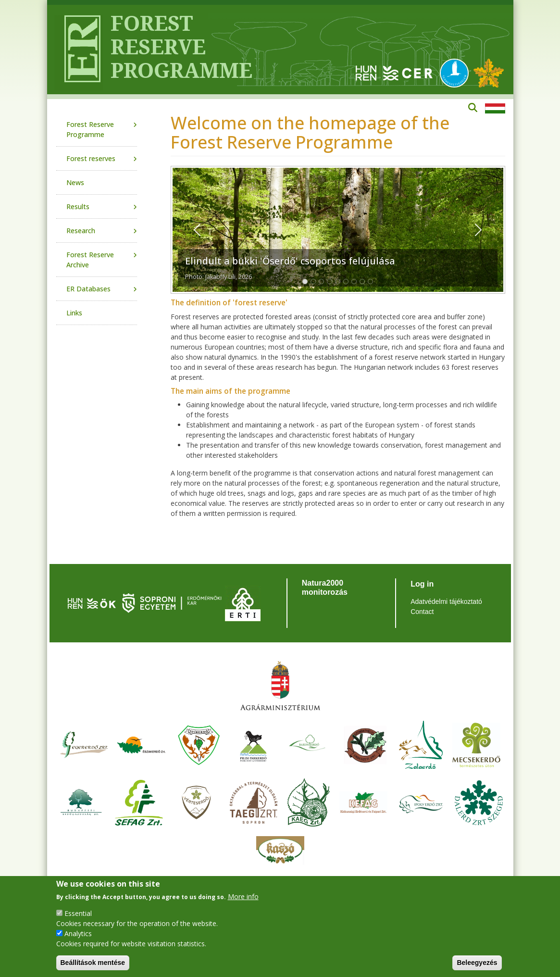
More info (243, 896)
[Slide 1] (305, 282)
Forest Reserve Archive (90, 260)
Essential (78, 913)
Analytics (78, 933)
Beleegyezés (477, 963)
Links (74, 313)
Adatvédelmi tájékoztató (446, 601)
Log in (422, 584)
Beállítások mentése (93, 963)
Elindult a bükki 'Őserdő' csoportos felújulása (290, 261)
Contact (422, 612)
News (75, 182)
